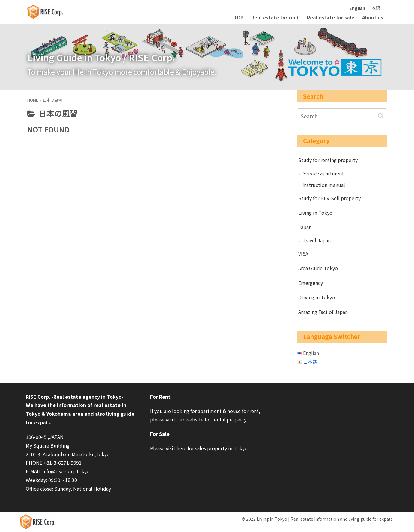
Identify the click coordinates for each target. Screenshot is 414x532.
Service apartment (323, 173)
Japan (305, 227)
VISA (303, 253)
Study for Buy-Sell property (329, 198)
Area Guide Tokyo (318, 268)
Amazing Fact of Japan (323, 312)
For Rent (160, 397)
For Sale (160, 434)
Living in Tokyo (315, 213)
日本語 (374, 8)
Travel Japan (317, 240)
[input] (342, 116)
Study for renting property (328, 160)
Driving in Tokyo (317, 297)
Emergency (311, 283)
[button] (381, 116)
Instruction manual (324, 185)
